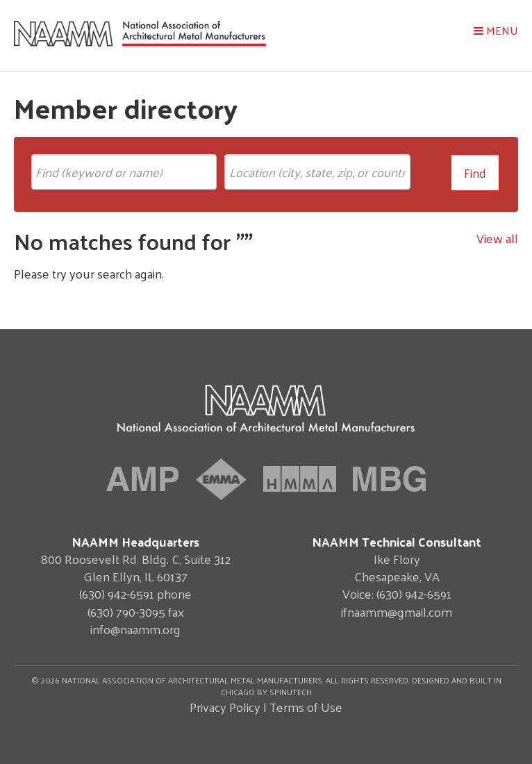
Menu (496, 30)
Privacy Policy (225, 707)
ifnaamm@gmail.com (397, 612)
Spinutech (291, 692)
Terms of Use (306, 707)
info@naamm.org (135, 629)
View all (497, 238)
